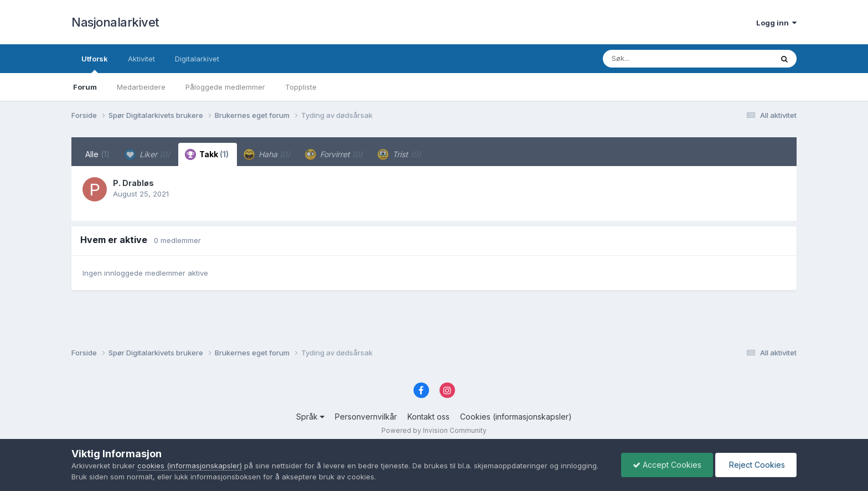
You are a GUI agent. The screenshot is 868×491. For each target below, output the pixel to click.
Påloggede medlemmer (225, 87)
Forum (85, 87)
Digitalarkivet (197, 59)
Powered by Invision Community (434, 430)
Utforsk (95, 64)
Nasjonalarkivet (115, 22)
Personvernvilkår (366, 417)
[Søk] (659, 59)
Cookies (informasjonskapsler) (516, 417)
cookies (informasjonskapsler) (190, 466)
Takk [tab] (207, 154)
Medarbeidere (141, 87)
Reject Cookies (756, 465)
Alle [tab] (97, 154)
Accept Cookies (667, 465)
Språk (310, 417)
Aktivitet (141, 59)
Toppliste (301, 87)
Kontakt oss (428, 417)
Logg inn (776, 23)
